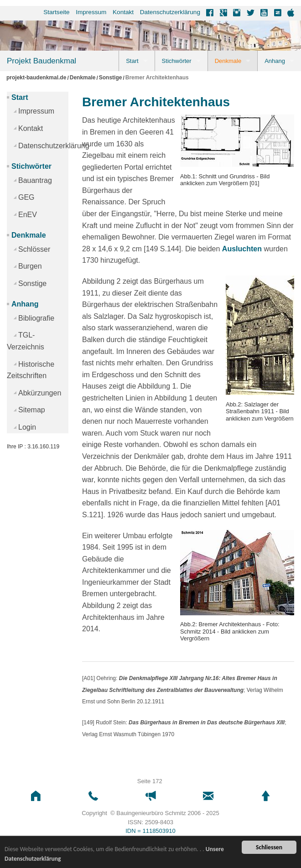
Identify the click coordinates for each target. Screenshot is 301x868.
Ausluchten (242, 249)
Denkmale (228, 61)
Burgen (30, 266)
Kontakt (123, 12)
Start (132, 61)
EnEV (28, 215)
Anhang (275, 61)
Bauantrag (35, 180)
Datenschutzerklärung (170, 12)
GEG (26, 197)
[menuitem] (54, 12)
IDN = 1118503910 (150, 831)
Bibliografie (36, 318)
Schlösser (34, 249)
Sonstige (111, 78)
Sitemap (32, 410)
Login (27, 427)
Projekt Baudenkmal (42, 61)
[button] (36, 796)
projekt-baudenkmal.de (36, 78)
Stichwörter (177, 61)
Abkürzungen (40, 393)
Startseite (56, 12)
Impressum (91, 12)
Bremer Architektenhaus (157, 78)
